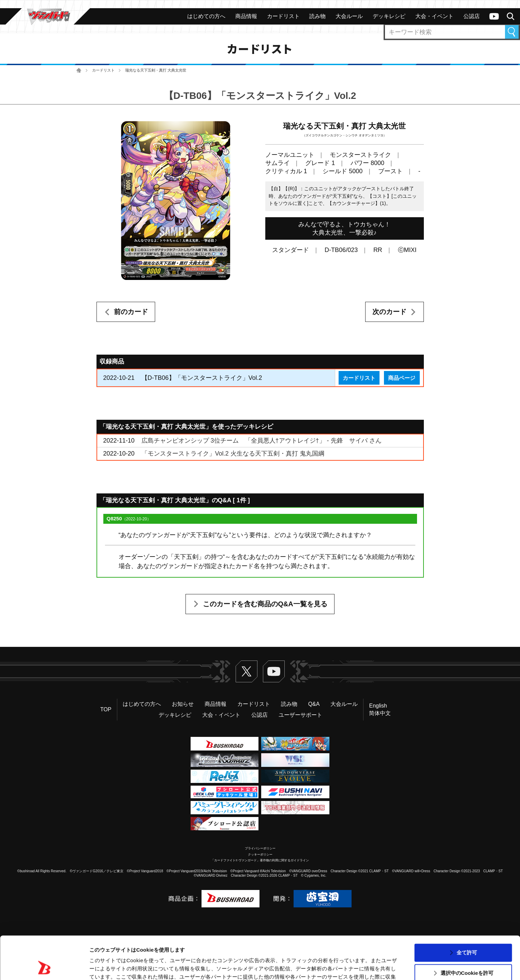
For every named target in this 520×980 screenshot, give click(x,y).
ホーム (79, 70)
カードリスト (103, 70)
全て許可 (467, 912)
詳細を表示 (329, 967)
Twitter (247, 671)
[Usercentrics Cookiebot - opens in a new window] (44, 967)
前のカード (131, 312)
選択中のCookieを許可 (467, 933)
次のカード (389, 312)
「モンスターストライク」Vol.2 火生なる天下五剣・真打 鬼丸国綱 (233, 454)
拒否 (467, 953)
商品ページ (402, 378)
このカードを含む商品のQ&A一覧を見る (265, 604)
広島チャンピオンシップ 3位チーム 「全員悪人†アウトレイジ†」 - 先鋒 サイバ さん (262, 441)
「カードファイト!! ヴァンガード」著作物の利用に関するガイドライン (260, 860)
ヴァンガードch (494, 16)
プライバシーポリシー (260, 848)
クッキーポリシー (260, 855)
